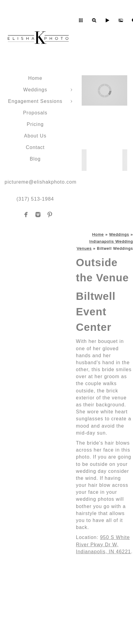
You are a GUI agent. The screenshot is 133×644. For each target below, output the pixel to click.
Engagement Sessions (35, 101)
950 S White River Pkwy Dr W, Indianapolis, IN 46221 (103, 544)
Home (35, 78)
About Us (35, 136)
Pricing (35, 124)
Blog (35, 159)
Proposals (35, 113)
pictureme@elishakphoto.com (41, 182)
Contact (35, 147)
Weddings (35, 90)
